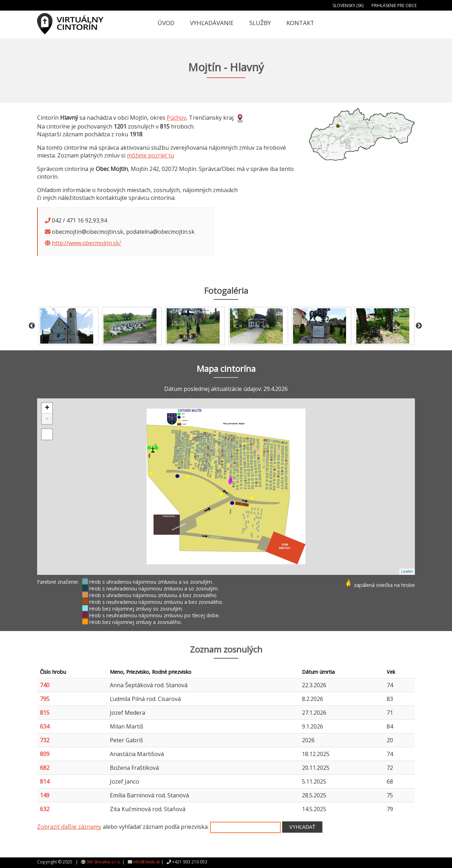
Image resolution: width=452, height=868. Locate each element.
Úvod (166, 23)
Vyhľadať (302, 827)
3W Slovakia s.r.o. (104, 862)
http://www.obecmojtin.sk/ (87, 243)
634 (45, 726)
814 (45, 781)
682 (45, 768)
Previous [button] (32, 326)
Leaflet (407, 571)
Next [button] (419, 326)
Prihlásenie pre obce (394, 5)
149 (45, 795)
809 (45, 754)
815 (45, 713)
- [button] (47, 419)
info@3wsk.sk (147, 862)
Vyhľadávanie (212, 23)
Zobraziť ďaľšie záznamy (69, 827)
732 (45, 740)
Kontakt (300, 23)
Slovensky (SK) (348, 5)
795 (45, 699)
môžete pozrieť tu (150, 155)
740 (45, 685)
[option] (69, 326)
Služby (260, 23)
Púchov (176, 118)
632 (45, 809)
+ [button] (47, 408)
